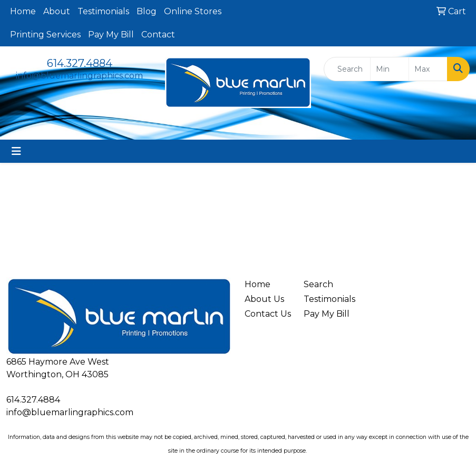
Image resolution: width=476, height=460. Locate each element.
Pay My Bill (111, 35)
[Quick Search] (347, 69)
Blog (147, 11)
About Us (264, 299)
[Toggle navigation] (16, 151)
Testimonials (103, 11)
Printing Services (45, 35)
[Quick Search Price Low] (390, 69)
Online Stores (193, 11)
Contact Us (268, 314)
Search (318, 284)
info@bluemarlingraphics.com (79, 76)
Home (23, 11)
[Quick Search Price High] (428, 69)
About (57, 11)
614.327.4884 (80, 63)
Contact (158, 35)
